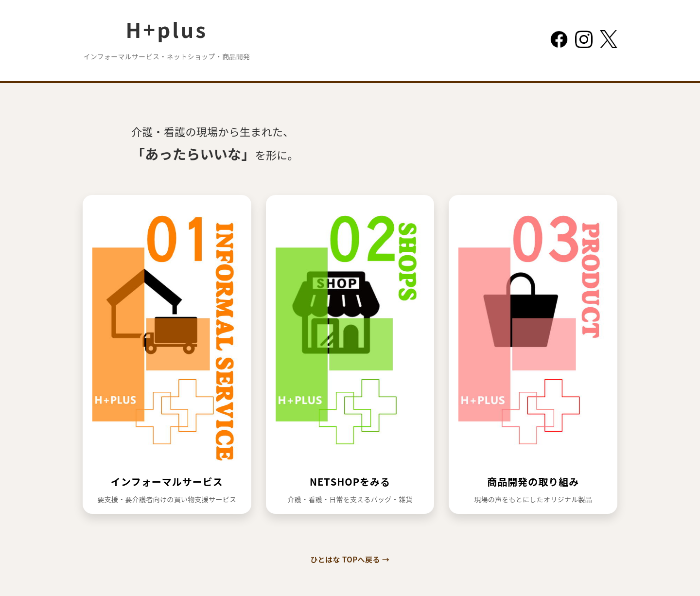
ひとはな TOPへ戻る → (350, 559)
